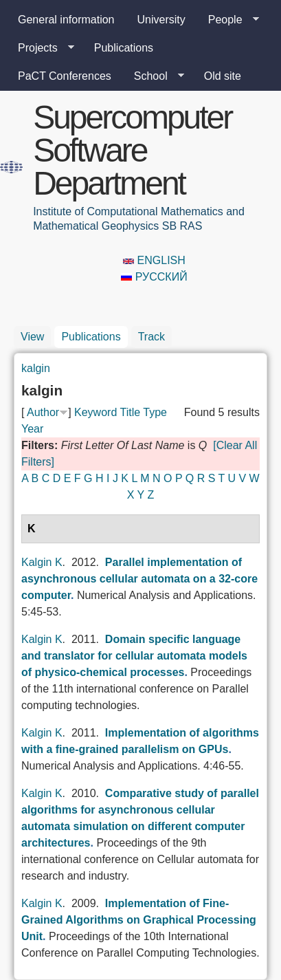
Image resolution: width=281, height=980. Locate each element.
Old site (223, 76)
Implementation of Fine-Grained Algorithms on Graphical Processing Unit (139, 920)
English (154, 260)
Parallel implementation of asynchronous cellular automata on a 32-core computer (139, 579)
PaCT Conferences (65, 76)
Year (32, 429)
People (228, 20)
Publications (124, 48)
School (154, 76)
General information (66, 20)
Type (155, 412)
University (161, 20)
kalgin (36, 368)
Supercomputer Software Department (132, 150)
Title (130, 412)
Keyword (95, 412)
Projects (41, 48)
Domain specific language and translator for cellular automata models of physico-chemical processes (134, 656)
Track (151, 337)
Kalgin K (42, 562)
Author (43, 412)
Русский (154, 277)
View (32, 337)
